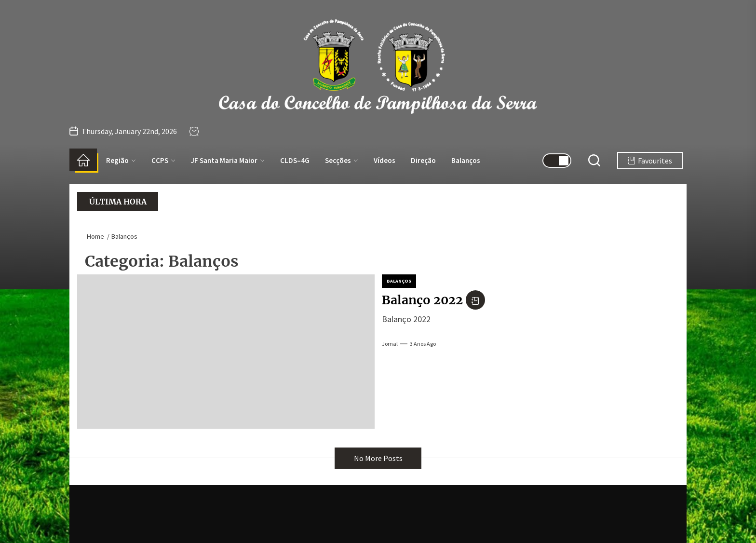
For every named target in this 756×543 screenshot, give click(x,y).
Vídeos (385, 160)
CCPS (163, 160)
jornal (390, 344)
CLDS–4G (295, 160)
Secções (342, 160)
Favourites (650, 161)
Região (121, 160)
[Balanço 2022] (226, 352)
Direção (423, 160)
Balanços (466, 160)
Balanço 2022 (422, 300)
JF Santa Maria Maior (228, 160)
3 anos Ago (423, 344)
